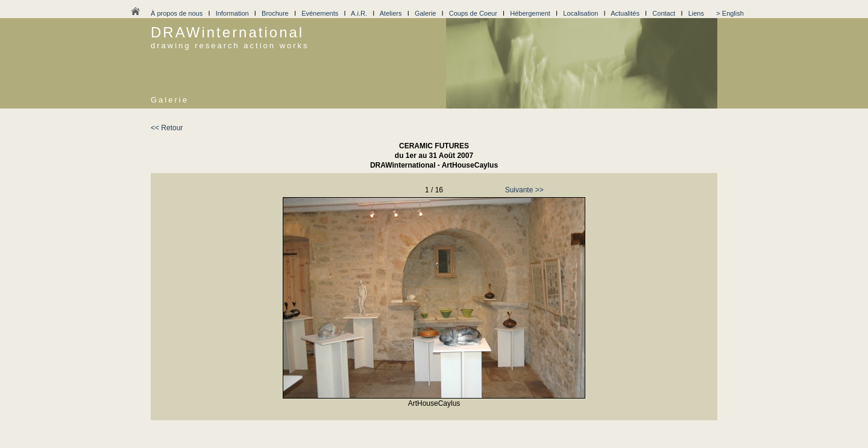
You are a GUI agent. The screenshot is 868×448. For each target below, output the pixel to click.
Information (232, 13)
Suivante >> (524, 190)
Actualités (625, 13)
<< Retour (167, 128)
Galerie (425, 13)
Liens (696, 13)
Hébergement (530, 13)
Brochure (275, 13)
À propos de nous (177, 13)
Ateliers (391, 13)
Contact (664, 13)
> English (730, 13)
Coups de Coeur (473, 13)
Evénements (320, 13)
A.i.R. (359, 13)
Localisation (580, 13)
